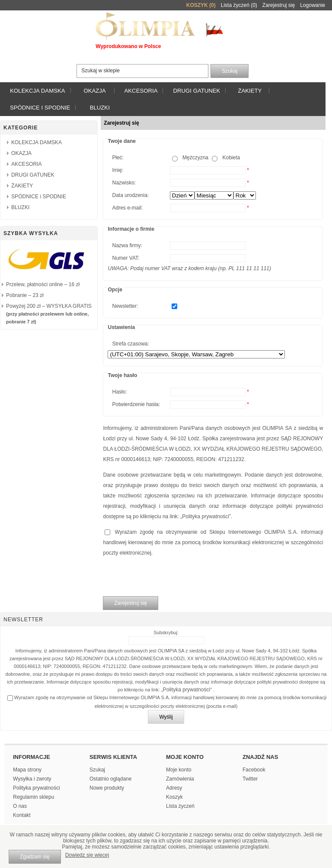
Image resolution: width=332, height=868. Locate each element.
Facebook (254, 770)
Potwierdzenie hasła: (136, 404)
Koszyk (174, 797)
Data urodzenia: (130, 195)
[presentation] (169, 577)
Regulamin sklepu (34, 797)
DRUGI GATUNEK (196, 91)
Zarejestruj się (279, 5)
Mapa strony (27, 770)
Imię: (118, 170)
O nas (20, 806)
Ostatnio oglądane (110, 779)
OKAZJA (94, 91)
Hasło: (119, 392)
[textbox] (142, 71)
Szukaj (97, 770)
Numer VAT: (126, 258)
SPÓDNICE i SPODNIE (40, 108)
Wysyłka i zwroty (32, 779)
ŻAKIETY (250, 91)
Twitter (250, 779)
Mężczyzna (195, 158)
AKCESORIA (141, 91)
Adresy (174, 788)
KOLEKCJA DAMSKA (38, 91)
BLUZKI (100, 108)
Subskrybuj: (166, 632)
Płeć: (118, 158)
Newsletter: (125, 306)
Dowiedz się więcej (87, 855)
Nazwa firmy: (127, 245)
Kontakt (22, 815)
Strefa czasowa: (130, 344)
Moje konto (179, 770)
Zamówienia (180, 779)
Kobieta (231, 158)
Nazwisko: (124, 183)
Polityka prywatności (206, 516)
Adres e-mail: (127, 208)
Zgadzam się (35, 857)
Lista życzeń (180, 806)
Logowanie (313, 5)
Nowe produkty (107, 788)
